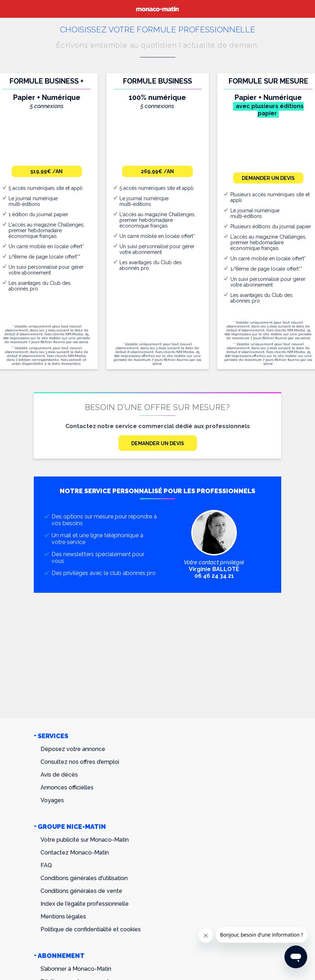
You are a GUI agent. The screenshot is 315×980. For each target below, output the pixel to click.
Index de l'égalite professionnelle (85, 904)
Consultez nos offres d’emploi (80, 762)
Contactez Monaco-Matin (75, 853)
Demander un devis (268, 178)
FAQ (46, 865)
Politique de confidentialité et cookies (91, 929)
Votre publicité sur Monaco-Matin (85, 840)
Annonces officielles (67, 787)
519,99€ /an (47, 171)
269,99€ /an (157, 171)
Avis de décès (59, 775)
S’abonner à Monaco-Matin (76, 969)
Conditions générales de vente (81, 891)
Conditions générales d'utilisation (84, 878)
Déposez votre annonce (73, 749)
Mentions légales (63, 917)
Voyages (52, 800)
